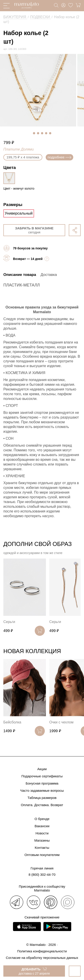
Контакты (42, 848)
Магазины (42, 840)
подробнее (59, 157)
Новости (42, 833)
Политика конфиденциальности (42, 951)
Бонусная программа (42, 783)
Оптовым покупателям (42, 855)
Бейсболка (12, 722)
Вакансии (42, 826)
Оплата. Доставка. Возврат (42, 805)
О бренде (42, 819)
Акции (42, 769)
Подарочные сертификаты (42, 776)
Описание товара (20, 275)
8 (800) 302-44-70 (42, 875)
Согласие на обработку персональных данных (42, 958)
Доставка (49, 275)
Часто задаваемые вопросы (42, 790)
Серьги (9, 622)
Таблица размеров (42, 798)
